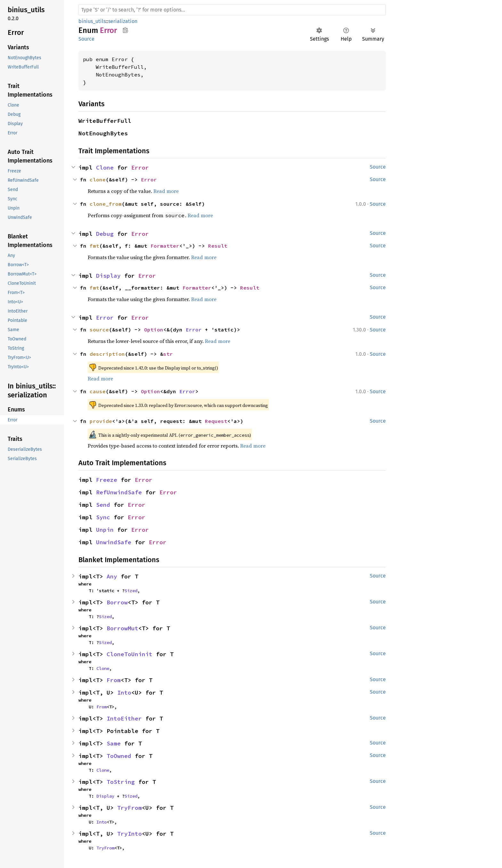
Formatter (165, 246)
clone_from (106, 204)
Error (140, 167)
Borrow (117, 602)
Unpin (105, 530)
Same (114, 743)
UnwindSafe (114, 542)
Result (218, 246)
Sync (103, 517)
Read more (166, 191)
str (168, 354)
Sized (131, 591)
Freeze (107, 480)
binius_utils (92, 21)
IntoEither (124, 718)
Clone (105, 167)
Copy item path (125, 30)
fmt (94, 246)
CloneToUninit (130, 654)
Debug (105, 234)
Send (103, 505)
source (99, 330)
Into (124, 693)
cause (98, 391)
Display (108, 276)
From (114, 680)
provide (101, 421)
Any (112, 576)
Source (86, 39)
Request (216, 421)
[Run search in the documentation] (232, 10)
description (107, 354)
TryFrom (130, 808)
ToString (121, 782)
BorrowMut (122, 628)
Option (154, 330)
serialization (123, 21)
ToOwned (119, 756)
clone (98, 179)
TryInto (130, 834)
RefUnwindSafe (119, 492)
